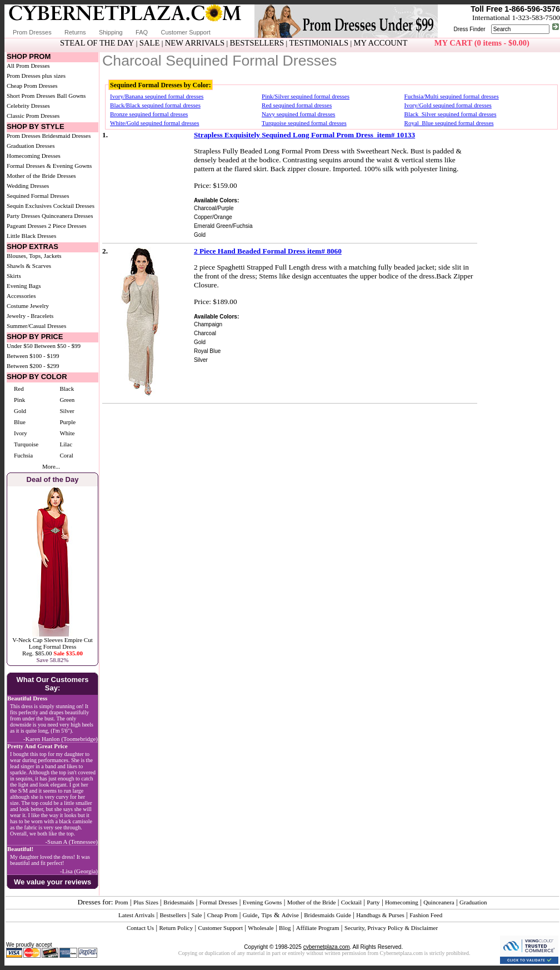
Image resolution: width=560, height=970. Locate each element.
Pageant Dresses (27, 226)
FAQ (142, 32)
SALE (150, 43)
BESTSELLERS (257, 43)
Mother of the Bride (312, 902)
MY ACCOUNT (381, 43)
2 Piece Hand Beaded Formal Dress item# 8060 (268, 251)
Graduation (473, 902)
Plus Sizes (146, 902)
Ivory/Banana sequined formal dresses (157, 96)
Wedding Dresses (28, 186)
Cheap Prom (222, 915)
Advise (290, 915)
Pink (19, 400)
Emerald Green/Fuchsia (223, 226)
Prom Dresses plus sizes (36, 76)
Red (19, 389)
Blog (285, 928)
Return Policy (176, 928)
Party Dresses (23, 216)
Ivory (21, 433)
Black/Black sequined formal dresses (155, 105)
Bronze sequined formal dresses (149, 114)
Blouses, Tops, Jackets (34, 256)
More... (51, 466)
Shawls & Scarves (29, 266)
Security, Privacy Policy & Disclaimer (391, 928)
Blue (20, 422)
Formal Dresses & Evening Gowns (49, 166)
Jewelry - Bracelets (30, 316)
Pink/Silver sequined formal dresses (306, 96)
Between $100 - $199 (33, 356)
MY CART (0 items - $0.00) (482, 43)
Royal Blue (207, 351)
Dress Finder (469, 29)
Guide (250, 915)
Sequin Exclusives (29, 206)
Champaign (208, 324)
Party (373, 902)
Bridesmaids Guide (327, 915)
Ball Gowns (71, 96)
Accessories (21, 296)
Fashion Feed (426, 915)
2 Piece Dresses (67, 226)
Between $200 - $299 (33, 366)
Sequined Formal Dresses (38, 196)
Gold (20, 411)
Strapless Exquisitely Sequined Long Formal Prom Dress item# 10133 (304, 135)
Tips (266, 915)
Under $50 (20, 346)
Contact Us (140, 928)
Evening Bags (24, 286)
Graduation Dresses (31, 146)
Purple (67, 422)
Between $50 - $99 (57, 346)
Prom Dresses (32, 32)
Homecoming (402, 902)
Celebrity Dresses (28, 106)
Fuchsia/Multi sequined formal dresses (452, 96)
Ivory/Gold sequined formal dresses (448, 105)
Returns (75, 32)
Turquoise (26, 444)
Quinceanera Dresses (67, 216)
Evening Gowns (262, 902)
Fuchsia (23, 455)
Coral (66, 455)
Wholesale (261, 928)
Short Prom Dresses (31, 96)
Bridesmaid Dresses (67, 136)
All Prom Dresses (28, 66)
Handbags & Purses (380, 915)
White (67, 433)
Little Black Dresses (31, 236)
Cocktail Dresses (74, 206)
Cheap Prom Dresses (32, 86)
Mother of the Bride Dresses (41, 176)
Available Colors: (216, 200)
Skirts (14, 276)
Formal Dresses (219, 902)
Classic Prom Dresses (33, 116)
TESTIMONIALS (319, 43)
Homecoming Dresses (34, 156)
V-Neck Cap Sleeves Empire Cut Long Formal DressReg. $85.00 (52, 646)
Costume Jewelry (28, 306)
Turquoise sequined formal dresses (304, 123)
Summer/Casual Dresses (36, 326)
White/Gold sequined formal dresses (154, 123)
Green (67, 400)
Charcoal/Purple (214, 208)
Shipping (111, 32)
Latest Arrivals (136, 915)
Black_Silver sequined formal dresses (451, 114)
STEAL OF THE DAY (97, 43)
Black (67, 389)
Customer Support (185, 32)
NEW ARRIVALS (195, 43)
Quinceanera (439, 902)
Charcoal (205, 333)
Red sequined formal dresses (297, 105)
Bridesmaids (179, 902)
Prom (122, 902)
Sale (197, 915)
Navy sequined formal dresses (298, 114)
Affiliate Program (318, 928)
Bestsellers (173, 915)
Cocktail (351, 902)
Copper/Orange (213, 217)
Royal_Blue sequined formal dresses (449, 123)
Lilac (66, 444)
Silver (67, 411)
